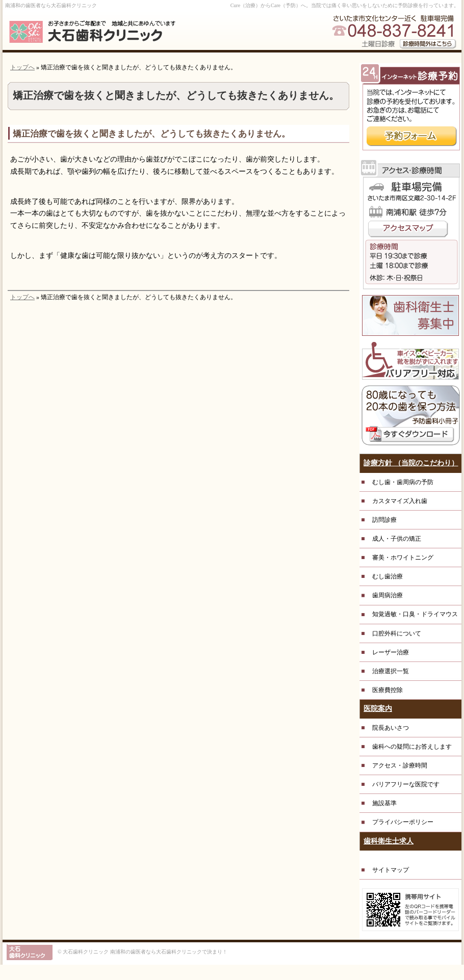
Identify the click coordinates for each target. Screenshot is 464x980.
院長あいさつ (391, 728)
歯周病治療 (388, 595)
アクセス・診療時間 (400, 765)
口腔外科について (397, 633)
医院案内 (378, 709)
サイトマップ (391, 870)
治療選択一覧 (391, 671)
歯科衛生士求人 (389, 841)
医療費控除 (388, 690)
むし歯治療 (388, 576)
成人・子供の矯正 (397, 539)
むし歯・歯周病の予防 (403, 482)
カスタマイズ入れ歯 (400, 501)
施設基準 (384, 803)
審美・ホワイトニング (403, 558)
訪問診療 (384, 520)
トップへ (22, 67)
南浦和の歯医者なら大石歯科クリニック (51, 5)
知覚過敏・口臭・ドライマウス (415, 614)
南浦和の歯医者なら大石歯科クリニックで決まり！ (169, 952)
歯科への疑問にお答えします (412, 747)
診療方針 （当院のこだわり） (411, 463)
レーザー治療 (391, 652)
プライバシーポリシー (403, 822)
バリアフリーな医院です (406, 784)
